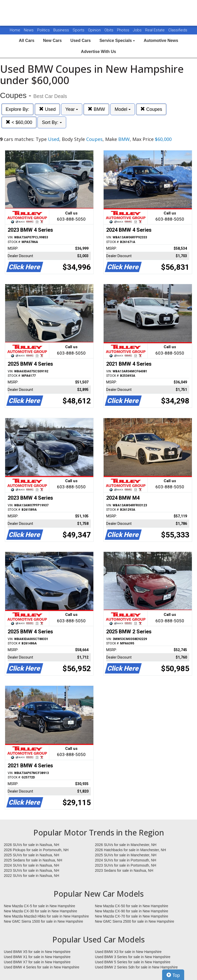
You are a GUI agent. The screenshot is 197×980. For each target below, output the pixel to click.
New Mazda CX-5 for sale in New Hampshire (40, 906)
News (29, 30)
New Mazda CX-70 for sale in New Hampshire (132, 916)
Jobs (138, 30)
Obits (109, 30)
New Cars (52, 41)
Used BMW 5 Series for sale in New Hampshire (133, 962)
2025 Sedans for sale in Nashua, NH (33, 860)
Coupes (151, 109)
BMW (96, 109)
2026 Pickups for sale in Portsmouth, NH (36, 850)
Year (72, 109)
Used (47, 109)
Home (15, 30)
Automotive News (161, 41)
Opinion (95, 30)
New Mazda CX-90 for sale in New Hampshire (132, 911)
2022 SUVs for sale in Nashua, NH (32, 876)
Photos (124, 30)
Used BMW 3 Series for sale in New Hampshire (133, 957)
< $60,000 (19, 122)
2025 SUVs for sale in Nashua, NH (32, 855)
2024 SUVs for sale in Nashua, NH (32, 865)
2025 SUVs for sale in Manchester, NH (126, 855)
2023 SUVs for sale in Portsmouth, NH (126, 865)
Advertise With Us (99, 52)
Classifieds (178, 30)
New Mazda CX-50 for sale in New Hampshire (132, 906)
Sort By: (52, 122)
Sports (79, 30)
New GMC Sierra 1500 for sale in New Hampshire (43, 921)
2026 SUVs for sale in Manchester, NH (126, 845)
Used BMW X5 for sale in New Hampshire (37, 952)
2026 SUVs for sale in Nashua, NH (32, 845)
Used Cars (81, 41)
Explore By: (17, 109)
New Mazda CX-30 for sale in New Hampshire (41, 911)
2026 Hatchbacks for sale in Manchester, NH (130, 850)
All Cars (26, 41)
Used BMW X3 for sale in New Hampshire (128, 952)
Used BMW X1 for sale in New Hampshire (37, 957)
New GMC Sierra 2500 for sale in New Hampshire (135, 921)
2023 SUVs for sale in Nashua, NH (32, 870)
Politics (43, 30)
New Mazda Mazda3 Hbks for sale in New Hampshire (46, 916)
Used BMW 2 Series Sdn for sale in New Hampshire (136, 967)
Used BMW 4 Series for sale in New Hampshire (42, 967)
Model (123, 109)
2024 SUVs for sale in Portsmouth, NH (126, 860)
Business (62, 30)
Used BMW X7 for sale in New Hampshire (37, 962)
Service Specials (117, 41)
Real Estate (155, 30)
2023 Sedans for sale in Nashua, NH (124, 870)
